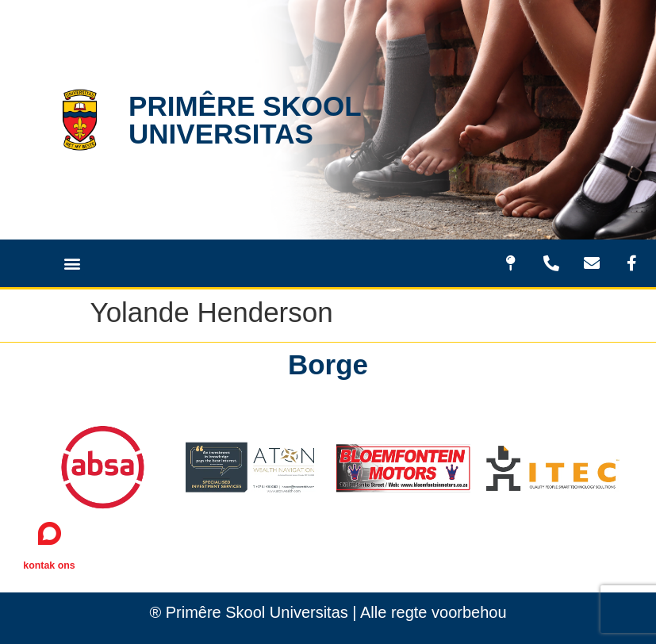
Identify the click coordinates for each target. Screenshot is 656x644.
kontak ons (49, 565)
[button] (72, 264)
